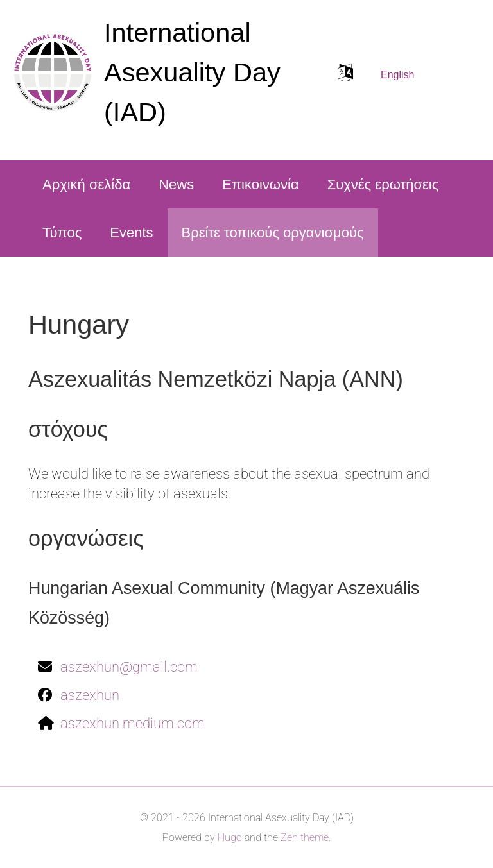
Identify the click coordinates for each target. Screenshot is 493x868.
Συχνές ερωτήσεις (383, 184)
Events (131, 233)
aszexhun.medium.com (133, 723)
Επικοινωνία (260, 184)
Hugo (230, 838)
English (397, 75)
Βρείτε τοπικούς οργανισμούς (273, 233)
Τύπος (62, 233)
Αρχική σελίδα (86, 184)
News (176, 184)
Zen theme (305, 838)
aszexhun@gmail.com (129, 667)
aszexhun (90, 695)
